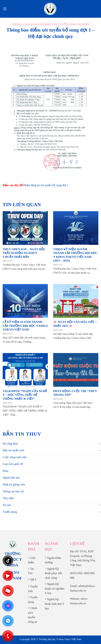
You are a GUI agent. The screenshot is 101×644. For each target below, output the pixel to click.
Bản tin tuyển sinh (13, 450)
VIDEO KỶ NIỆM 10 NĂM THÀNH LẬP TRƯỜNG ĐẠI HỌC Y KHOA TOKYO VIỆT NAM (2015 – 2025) (75, 255)
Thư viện (8, 498)
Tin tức (7, 505)
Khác (6, 471)
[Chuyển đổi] (100, 443)
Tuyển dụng (10, 512)
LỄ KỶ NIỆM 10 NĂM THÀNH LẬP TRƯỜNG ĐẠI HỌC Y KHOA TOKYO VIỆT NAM (25, 326)
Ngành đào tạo (11, 478)
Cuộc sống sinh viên (15, 457)
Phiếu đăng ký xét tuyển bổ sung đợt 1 (46, 185)
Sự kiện (83, 24)
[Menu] (5, 9)
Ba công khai (10, 444)
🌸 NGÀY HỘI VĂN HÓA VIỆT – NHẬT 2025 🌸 (75, 324)
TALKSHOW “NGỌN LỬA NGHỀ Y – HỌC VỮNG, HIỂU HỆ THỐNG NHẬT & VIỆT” (25, 395)
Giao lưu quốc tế (13, 464)
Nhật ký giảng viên (14, 485)
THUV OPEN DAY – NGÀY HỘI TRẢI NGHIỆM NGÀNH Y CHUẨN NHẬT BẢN (24, 253)
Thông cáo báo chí (13, 491)
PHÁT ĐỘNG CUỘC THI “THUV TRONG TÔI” (75, 393)
